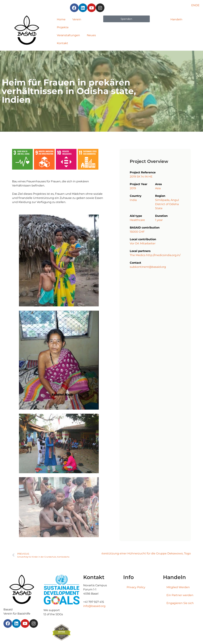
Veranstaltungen (68, 35)
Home (61, 19)
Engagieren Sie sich (180, 603)
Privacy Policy (136, 587)
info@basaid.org (94, 606)
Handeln (176, 19)
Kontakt (62, 43)
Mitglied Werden (178, 587)
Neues (91, 35)
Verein (77, 19)
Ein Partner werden (180, 595)
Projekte (63, 27)
